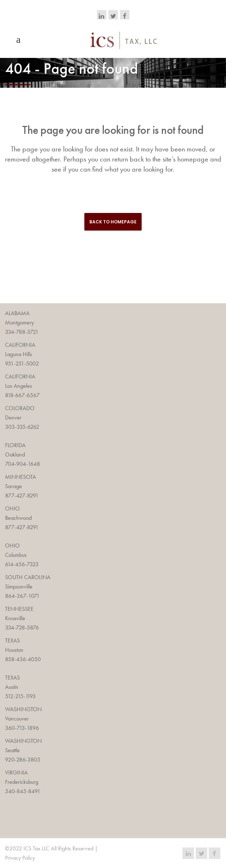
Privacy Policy (20, 858)
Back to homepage (113, 222)
